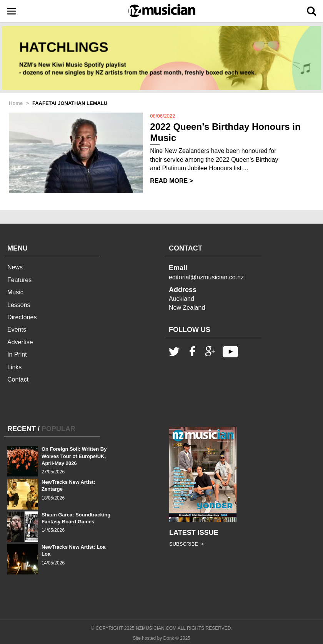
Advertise (20, 342)
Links (14, 367)
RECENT (22, 429)
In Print (17, 354)
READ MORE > (171, 181)
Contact (18, 379)
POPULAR (58, 429)
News (15, 267)
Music (15, 292)
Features (19, 280)
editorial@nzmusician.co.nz (206, 277)
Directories (22, 317)
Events (17, 329)
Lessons (19, 305)
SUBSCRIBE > (186, 544)
